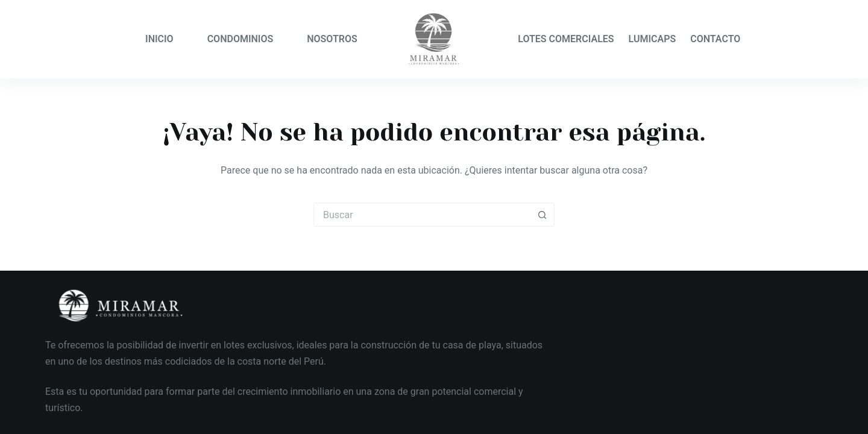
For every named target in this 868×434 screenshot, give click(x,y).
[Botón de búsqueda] (542, 215)
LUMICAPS (653, 39)
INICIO (159, 39)
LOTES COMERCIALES (566, 39)
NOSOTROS (332, 39)
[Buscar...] (422, 215)
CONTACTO (715, 39)
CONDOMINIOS (241, 39)
